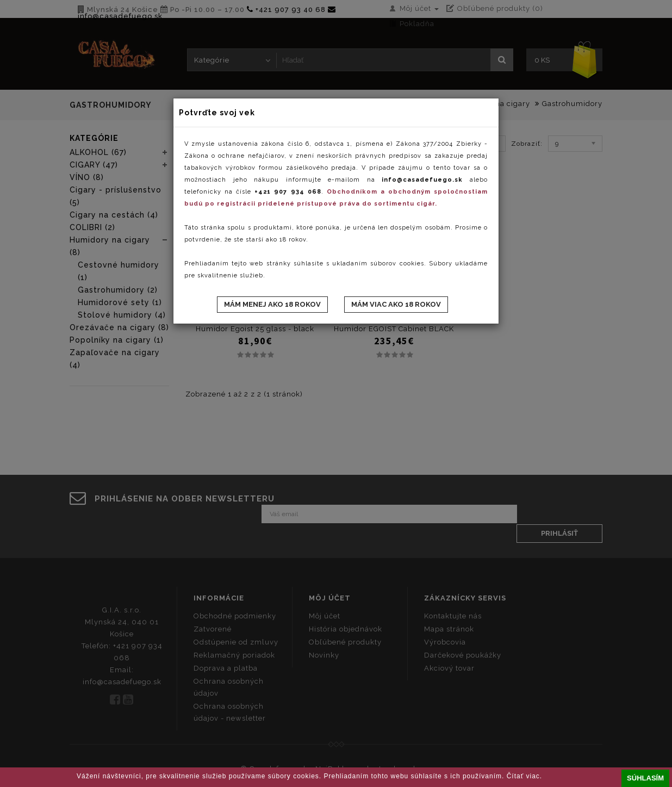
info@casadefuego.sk (422, 180)
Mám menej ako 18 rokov (272, 304)
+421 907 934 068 (288, 192)
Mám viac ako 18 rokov (396, 304)
